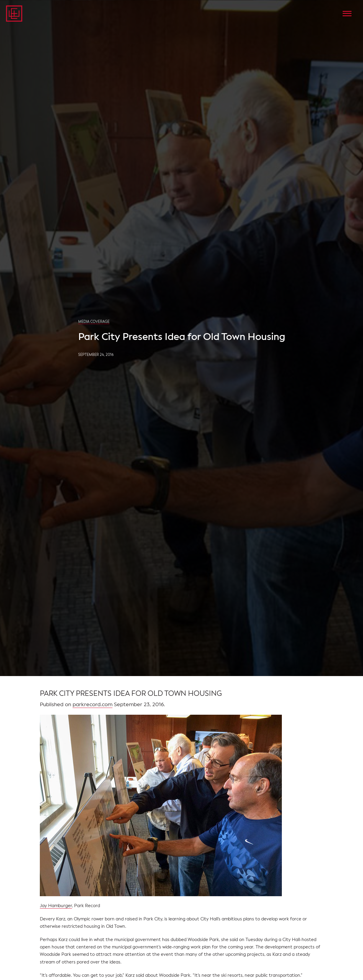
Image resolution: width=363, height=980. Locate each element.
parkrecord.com (93, 704)
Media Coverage (94, 322)
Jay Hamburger (56, 906)
